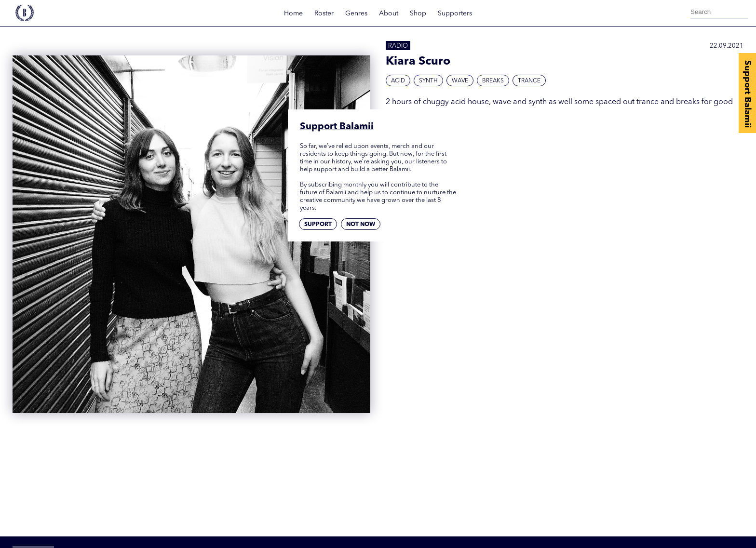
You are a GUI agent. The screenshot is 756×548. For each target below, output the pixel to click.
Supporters (455, 13)
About (389, 13)
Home (293, 13)
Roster (324, 13)
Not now (361, 225)
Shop (418, 13)
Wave (460, 81)
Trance (529, 81)
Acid (398, 81)
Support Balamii (747, 94)
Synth (428, 81)
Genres (356, 13)
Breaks (493, 81)
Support (318, 225)
